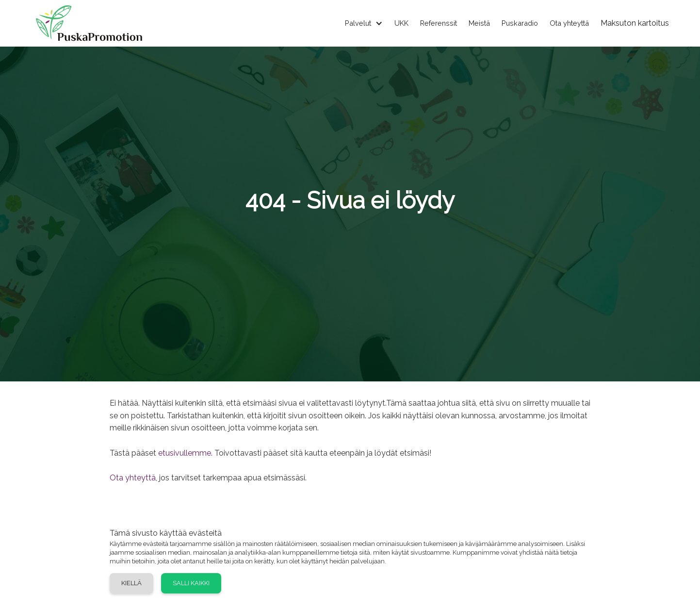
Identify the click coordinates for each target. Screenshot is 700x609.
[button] (358, 24)
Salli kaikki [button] (191, 583)
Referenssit (439, 23)
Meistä (479, 23)
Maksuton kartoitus (635, 23)
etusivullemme (185, 453)
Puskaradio (520, 23)
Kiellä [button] (131, 583)
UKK (401, 23)
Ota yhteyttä (569, 23)
